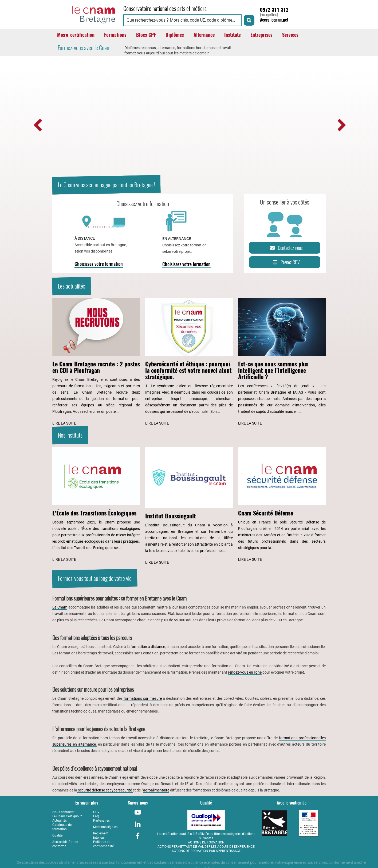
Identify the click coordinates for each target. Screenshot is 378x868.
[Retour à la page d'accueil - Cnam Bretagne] (85, 14)
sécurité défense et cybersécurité (105, 790)
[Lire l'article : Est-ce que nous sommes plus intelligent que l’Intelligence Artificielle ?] (282, 362)
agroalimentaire (156, 790)
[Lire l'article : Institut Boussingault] (189, 506)
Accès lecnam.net (274, 20)
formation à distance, (149, 647)
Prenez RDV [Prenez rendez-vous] (285, 262)
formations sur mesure (142, 698)
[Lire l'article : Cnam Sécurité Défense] (282, 505)
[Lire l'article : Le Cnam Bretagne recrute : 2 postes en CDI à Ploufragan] (96, 362)
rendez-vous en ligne (245, 672)
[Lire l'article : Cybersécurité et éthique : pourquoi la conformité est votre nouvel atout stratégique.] (189, 362)
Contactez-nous (285, 248)
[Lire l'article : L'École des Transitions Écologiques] (96, 505)
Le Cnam (60, 607)
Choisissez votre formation (99, 264)
